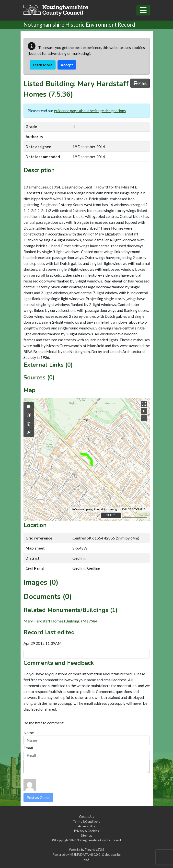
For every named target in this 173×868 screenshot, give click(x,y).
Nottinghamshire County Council (99, 840)
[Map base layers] (29, 415)
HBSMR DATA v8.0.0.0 (85, 855)
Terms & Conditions (86, 821)
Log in (87, 859)
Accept (67, 65)
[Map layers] (29, 407)
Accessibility (87, 826)
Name (29, 733)
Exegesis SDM (94, 850)
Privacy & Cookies (86, 831)
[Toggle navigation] (143, 10)
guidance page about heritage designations (90, 111)
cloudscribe (113, 855)
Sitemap (86, 835)
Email (28, 748)
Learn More (43, 65)
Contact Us (86, 817)
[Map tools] (29, 433)
